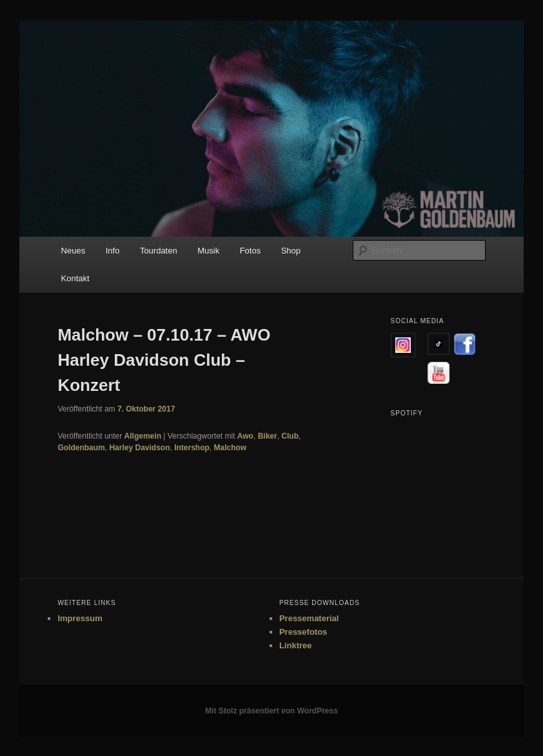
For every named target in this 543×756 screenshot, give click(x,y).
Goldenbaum (81, 448)
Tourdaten (159, 251)
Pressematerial (309, 618)
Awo (245, 436)
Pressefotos (303, 632)
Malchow (231, 448)
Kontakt (75, 278)
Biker (268, 436)
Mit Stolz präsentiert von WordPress (271, 711)
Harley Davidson (139, 448)
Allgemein (143, 436)
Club (290, 436)
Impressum (80, 618)
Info (113, 251)
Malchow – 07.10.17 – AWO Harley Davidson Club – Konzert (164, 360)
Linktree (296, 645)
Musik (208, 251)
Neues (74, 251)
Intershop (192, 448)
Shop (291, 251)
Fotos (251, 251)
